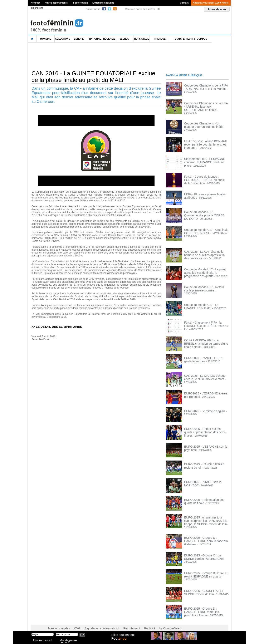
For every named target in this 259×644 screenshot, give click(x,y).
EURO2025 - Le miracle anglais (202, 408)
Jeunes (124, 39)
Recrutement (122, 623)
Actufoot (35, 3)
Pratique (160, 39)
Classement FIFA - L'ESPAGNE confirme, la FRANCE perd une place (205, 158)
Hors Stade (141, 39)
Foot (120, 641)
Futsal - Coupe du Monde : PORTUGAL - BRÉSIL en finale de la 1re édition (206, 175)
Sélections (63, 39)
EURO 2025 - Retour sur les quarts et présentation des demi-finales (205, 428)
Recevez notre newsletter (140, 9)
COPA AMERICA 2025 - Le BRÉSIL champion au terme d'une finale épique (206, 339)
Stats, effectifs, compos (191, 39)
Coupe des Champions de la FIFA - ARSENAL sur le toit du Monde (204, 87)
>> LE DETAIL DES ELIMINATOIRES (54, 327)
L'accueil (33, 39)
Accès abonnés (217, 9)
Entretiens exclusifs (103, 3)
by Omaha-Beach (156, 623)
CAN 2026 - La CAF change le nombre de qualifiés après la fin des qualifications (206, 252)
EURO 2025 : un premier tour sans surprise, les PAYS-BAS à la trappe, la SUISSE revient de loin (205, 518)
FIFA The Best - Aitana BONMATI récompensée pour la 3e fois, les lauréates (203, 141)
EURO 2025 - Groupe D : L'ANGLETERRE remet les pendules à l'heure (206, 606)
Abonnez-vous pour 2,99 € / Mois (211, 3)
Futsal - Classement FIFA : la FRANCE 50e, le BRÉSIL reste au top (206, 321)
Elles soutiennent (123, 637)
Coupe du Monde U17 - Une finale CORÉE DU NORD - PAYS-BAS (203, 228)
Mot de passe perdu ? (71, 641)
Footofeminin (80, 3)
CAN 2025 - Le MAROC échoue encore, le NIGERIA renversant (202, 374)
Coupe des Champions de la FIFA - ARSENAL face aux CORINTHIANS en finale (206, 106)
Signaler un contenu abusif (96, 623)
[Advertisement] (104, 56)
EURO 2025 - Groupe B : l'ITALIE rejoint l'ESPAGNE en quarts (203, 569)
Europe (79, 39)
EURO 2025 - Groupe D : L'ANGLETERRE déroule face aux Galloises (203, 535)
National (95, 39)
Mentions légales (58, 623)
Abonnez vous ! (40, 641)
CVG (74, 623)
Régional (109, 39)
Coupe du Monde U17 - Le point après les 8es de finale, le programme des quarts (205, 270)
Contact (184, 3)
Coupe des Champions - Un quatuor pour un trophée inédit (204, 122)
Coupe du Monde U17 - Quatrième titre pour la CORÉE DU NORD (206, 211)
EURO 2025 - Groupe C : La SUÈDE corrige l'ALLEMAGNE (204, 552)
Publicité (138, 623)
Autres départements (56, 3)
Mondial (45, 39)
